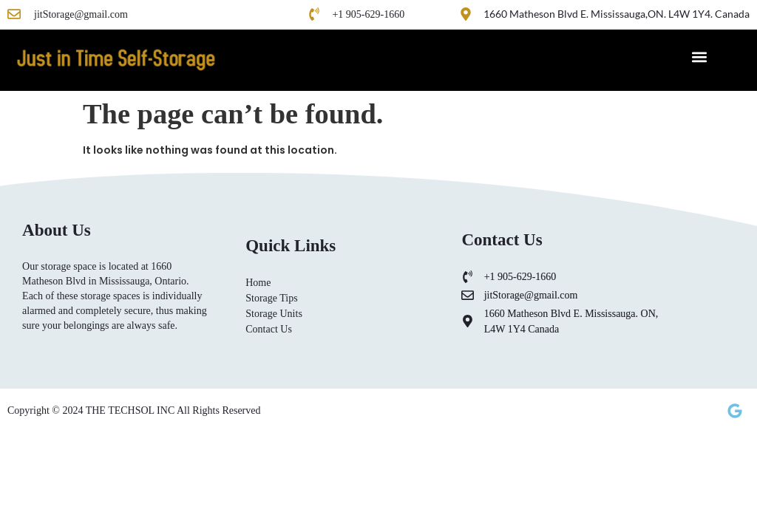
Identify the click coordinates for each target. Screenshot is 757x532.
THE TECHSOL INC (131, 410)
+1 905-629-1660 (368, 14)
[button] (699, 57)
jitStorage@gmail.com (81, 14)
